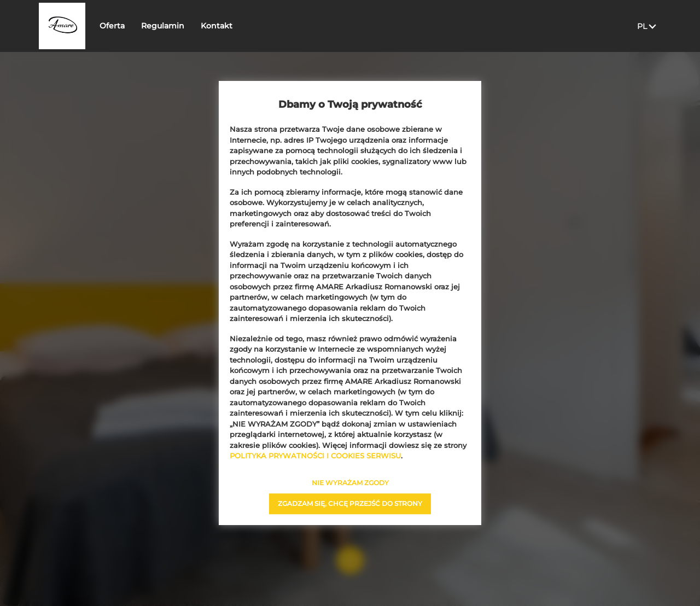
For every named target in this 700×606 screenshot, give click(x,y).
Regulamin (190, 26)
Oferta (139, 26)
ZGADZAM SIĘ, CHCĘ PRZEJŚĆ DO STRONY (350, 503)
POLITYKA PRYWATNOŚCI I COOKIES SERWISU (315, 456)
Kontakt (244, 26)
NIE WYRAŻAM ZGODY (350, 483)
